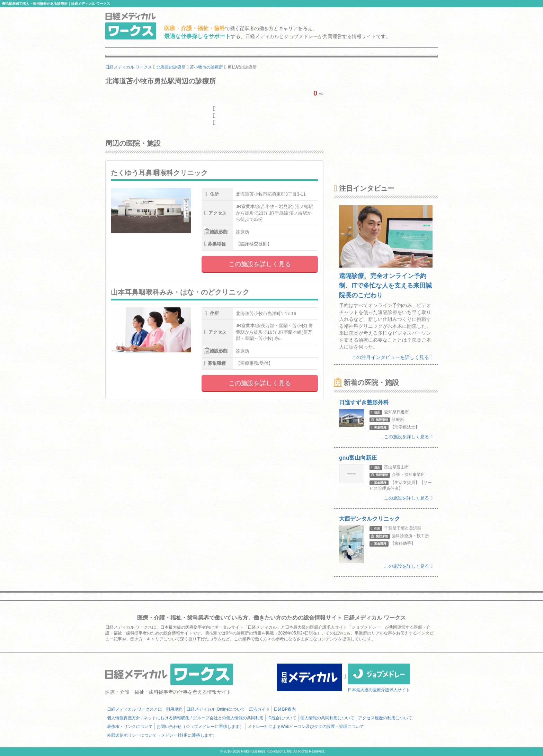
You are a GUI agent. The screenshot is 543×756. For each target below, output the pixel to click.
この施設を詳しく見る (260, 264)
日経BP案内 (285, 709)
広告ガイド (259, 709)
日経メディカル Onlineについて (216, 709)
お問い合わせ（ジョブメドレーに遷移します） (200, 727)
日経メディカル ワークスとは (135, 709)
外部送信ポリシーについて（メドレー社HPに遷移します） (162, 735)
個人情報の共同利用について (327, 718)
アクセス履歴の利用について (385, 718)
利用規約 (174, 709)
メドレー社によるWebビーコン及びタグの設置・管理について (306, 727)
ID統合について (282, 718)
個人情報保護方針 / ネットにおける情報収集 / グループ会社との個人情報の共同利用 (185, 718)
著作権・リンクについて (130, 727)
